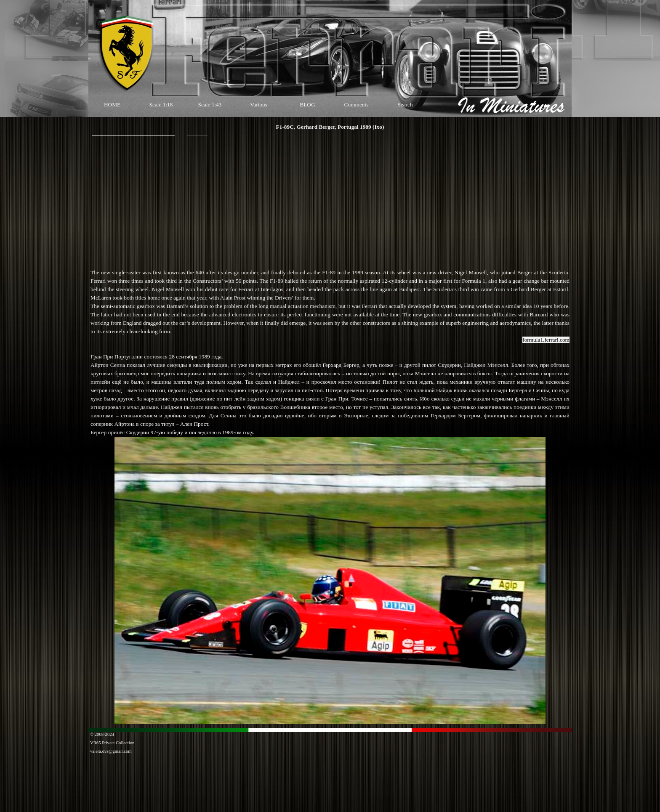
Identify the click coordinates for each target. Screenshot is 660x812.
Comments (357, 105)
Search (405, 105)
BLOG (307, 105)
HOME (112, 105)
